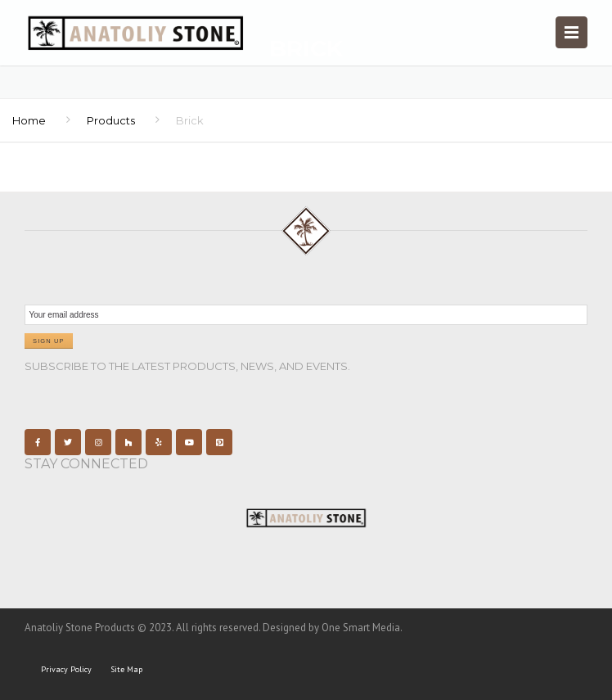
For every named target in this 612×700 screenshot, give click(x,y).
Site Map (126, 669)
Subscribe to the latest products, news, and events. (187, 366)
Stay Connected (86, 464)
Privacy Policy (66, 669)
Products (111, 120)
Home (29, 120)
